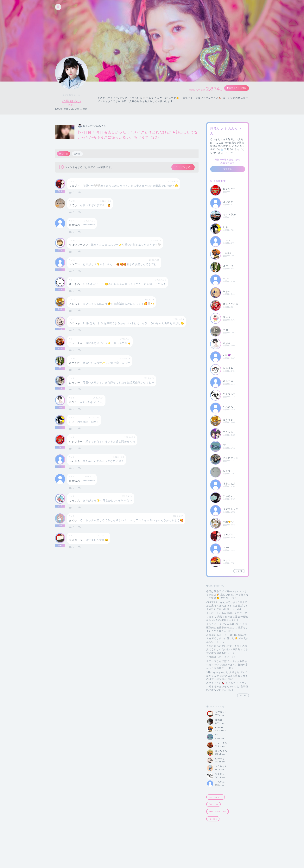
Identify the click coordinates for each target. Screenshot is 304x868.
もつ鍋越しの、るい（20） (222, 657)
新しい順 (64, 154)
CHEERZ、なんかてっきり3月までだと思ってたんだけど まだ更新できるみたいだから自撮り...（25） (227, 606)
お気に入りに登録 (235, 88)
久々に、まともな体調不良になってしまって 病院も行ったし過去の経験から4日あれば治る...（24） (227, 617)
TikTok (213, 819)
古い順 (78, 154)
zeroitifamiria (72, 95)
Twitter (213, 804)
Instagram (216, 797)
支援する (228, 169)
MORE (229, 153)
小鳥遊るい (72, 101)
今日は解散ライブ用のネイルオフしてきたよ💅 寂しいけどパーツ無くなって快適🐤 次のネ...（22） (227, 595)
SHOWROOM (218, 812)
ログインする (181, 168)
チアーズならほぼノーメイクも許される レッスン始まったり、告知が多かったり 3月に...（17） (227, 665)
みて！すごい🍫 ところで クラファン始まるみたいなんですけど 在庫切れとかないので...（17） (227, 687)
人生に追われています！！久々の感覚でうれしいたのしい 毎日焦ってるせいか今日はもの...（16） (227, 649)
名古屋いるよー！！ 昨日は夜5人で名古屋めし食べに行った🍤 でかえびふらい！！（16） (227, 638)
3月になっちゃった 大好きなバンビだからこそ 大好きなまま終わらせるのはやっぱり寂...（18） (227, 676)
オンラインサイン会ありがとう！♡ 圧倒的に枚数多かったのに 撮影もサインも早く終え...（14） (227, 627)
